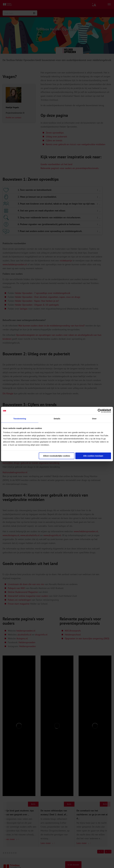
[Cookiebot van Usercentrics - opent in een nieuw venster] (100, 411)
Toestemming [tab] (20, 419)
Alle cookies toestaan (93, 456)
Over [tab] (94, 419)
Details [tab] (57, 419)
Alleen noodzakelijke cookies (57, 456)
